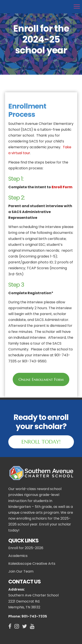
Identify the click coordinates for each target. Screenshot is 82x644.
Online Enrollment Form (41, 379)
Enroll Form (62, 187)
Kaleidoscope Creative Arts (32, 564)
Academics (18, 556)
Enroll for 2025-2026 (26, 548)
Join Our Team (21, 571)
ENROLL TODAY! (41, 442)
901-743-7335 (34, 616)
